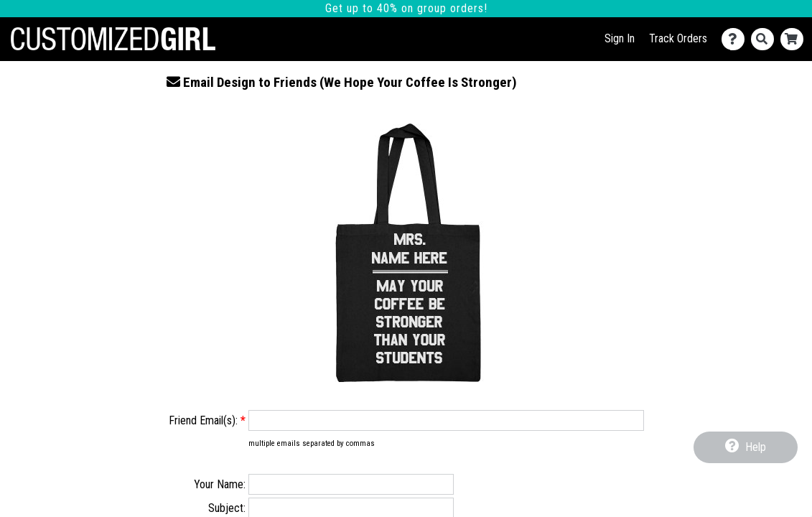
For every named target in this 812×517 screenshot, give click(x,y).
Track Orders (678, 38)
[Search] (766, 39)
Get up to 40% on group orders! (406, 8)
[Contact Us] (736, 39)
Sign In (620, 38)
